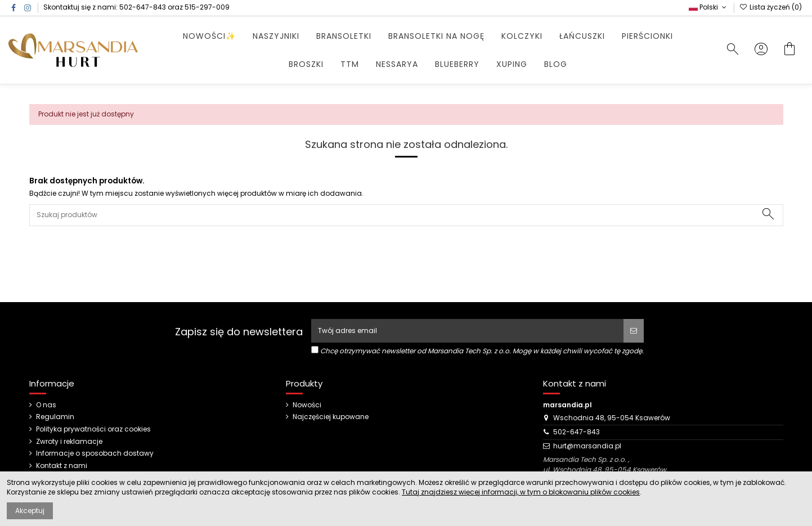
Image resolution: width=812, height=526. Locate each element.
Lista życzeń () (771, 7)
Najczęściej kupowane (331, 417)
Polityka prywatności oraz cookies (93, 429)
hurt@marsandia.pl (587, 446)
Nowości (307, 405)
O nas (46, 405)
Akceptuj (30, 511)
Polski (708, 7)
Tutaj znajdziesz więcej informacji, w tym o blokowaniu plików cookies (521, 492)
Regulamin (55, 417)
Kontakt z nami (62, 466)
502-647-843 (143, 7)
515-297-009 (207, 7)
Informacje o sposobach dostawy (95, 453)
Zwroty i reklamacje (69, 442)
